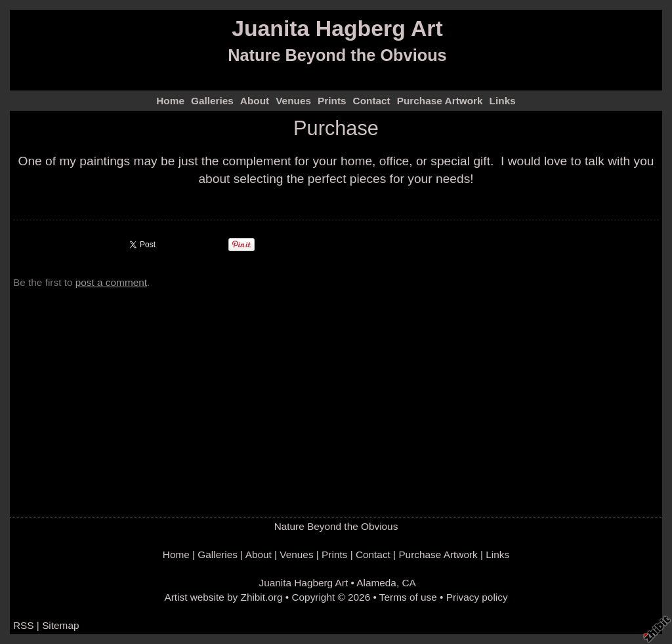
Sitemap (60, 625)
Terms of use (408, 597)
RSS (24, 625)
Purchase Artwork (440, 101)
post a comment (111, 282)
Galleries (212, 101)
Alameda (376, 583)
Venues (293, 101)
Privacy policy (477, 597)
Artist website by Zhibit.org (223, 597)
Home (170, 101)
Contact (372, 101)
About (255, 101)
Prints (332, 101)
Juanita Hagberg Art (337, 28)
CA (409, 583)
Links (503, 101)
